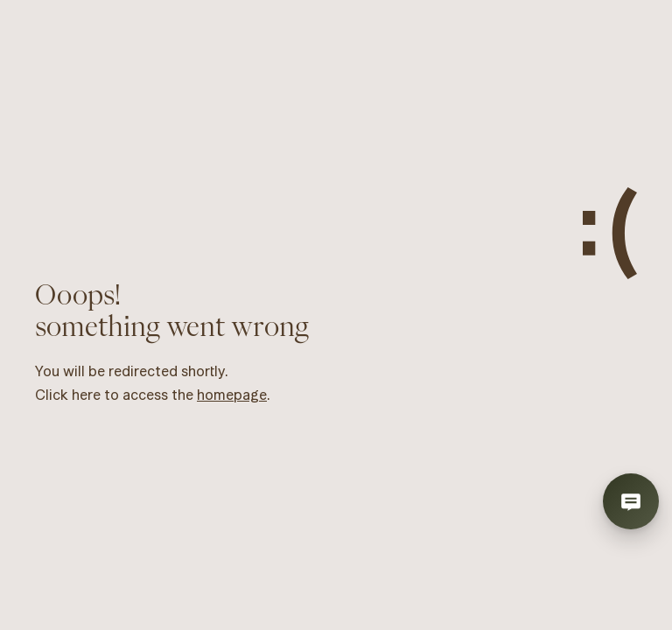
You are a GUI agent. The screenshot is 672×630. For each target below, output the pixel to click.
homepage (232, 395)
